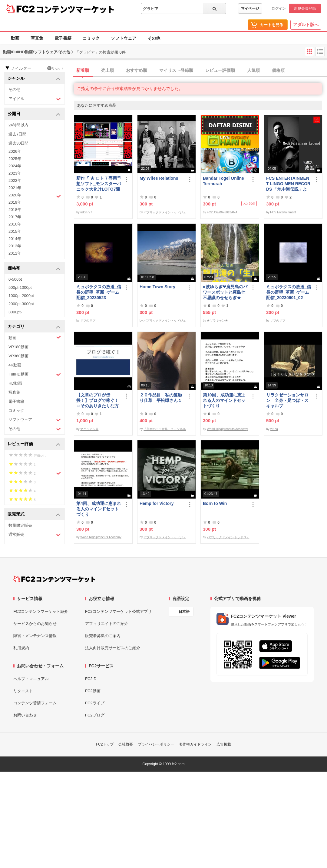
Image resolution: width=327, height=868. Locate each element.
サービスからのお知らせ (35, 624)
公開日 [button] (34, 114)
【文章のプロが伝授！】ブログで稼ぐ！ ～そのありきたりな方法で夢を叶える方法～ (97, 401)
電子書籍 (63, 38)
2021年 (15, 188)
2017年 (15, 217)
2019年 (15, 202)
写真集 (37, 38)
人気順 (253, 70)
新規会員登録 (305, 8)
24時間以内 (18, 125)
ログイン (279, 8)
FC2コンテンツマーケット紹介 (41, 611)
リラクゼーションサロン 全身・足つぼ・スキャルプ (287, 400)
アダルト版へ (306, 25)
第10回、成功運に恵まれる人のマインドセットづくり (224, 400)
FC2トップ (105, 744)
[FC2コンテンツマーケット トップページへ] (54, 579)
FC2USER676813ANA (222, 212)
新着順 (83, 70)
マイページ (250, 8)
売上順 (107, 70)
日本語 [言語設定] (184, 612)
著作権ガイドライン (195, 744)
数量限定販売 (20, 525)
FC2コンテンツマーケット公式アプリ (118, 611)
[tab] (200, 71)
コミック (91, 38)
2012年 (15, 253)
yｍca (274, 429)
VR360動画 (18, 356)
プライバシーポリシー (156, 744)
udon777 (86, 212)
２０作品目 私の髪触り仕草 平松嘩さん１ (161, 398)
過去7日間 (17, 134)
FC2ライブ (95, 703)
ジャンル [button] (34, 79)
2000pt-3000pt (21, 304)
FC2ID (91, 679)
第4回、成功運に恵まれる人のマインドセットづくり (99, 509)
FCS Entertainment (283, 212)
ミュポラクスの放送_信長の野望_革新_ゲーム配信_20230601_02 (289, 292)
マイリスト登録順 (176, 70)
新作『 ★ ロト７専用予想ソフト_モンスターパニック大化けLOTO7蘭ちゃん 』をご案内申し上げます (99, 184)
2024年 (15, 166)
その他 (154, 38)
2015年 (15, 231)
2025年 (15, 159)
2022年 (15, 180)
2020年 (35, 196)
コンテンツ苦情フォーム (35, 703)
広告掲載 (224, 744)
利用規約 (21, 648)
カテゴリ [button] (34, 327)
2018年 (15, 210)
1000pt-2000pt (21, 296)
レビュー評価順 (220, 70)
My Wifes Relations (159, 178)
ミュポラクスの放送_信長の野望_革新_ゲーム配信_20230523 (99, 292)
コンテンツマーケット (75, 9)
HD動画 (15, 383)
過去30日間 (18, 143)
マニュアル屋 (89, 429)
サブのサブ (88, 320)
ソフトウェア (124, 38)
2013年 (15, 246)
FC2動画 (93, 691)
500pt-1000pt (20, 287)
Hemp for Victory (157, 503)
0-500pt (15, 279)
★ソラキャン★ (217, 320)
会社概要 (126, 744)
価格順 (278, 70)
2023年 (15, 173)
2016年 (15, 224)
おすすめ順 (137, 70)
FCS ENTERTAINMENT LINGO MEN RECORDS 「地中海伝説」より (288, 184)
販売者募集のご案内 (103, 636)
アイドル (35, 99)
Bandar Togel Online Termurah (223, 181)
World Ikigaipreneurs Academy (227, 429)
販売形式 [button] (34, 514)
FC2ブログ (95, 715)
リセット (56, 68)
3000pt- (15, 312)
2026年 (15, 151)
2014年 (15, 239)
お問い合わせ (25, 715)
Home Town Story (157, 287)
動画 (15, 38)
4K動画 (15, 365)
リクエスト (23, 691)
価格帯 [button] (34, 269)
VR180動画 (18, 347)
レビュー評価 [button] (34, 444)
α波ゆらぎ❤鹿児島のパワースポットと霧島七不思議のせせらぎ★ (225, 292)
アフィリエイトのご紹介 (107, 624)
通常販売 (35, 535)
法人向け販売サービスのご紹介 (113, 648)
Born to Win (215, 503)
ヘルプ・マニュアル (31, 679)
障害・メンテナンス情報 (35, 636)
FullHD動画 (35, 374)
